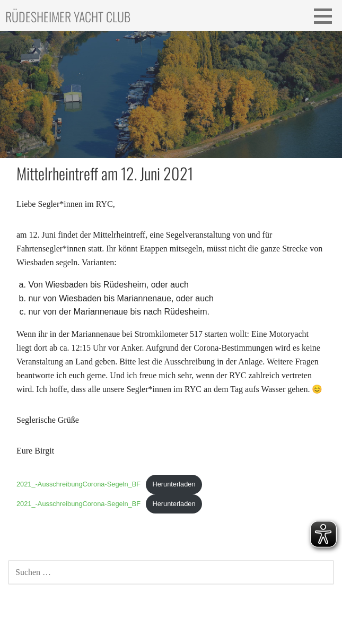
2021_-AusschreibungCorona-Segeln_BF (78, 484)
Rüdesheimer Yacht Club (68, 16)
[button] (327, 16)
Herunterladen (174, 484)
